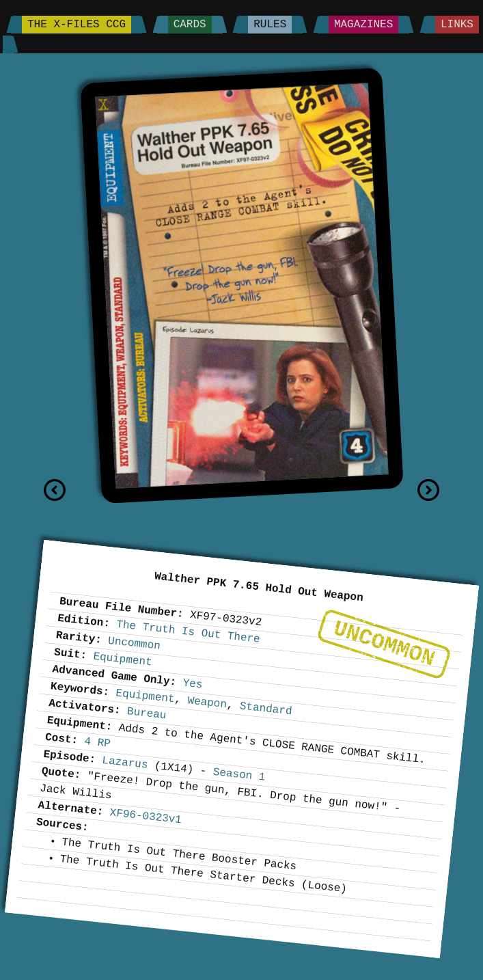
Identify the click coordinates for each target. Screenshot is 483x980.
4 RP (97, 743)
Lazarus (125, 763)
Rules (270, 25)
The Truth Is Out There (188, 632)
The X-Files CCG (77, 25)
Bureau (147, 713)
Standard (266, 709)
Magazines (363, 25)
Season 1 (238, 775)
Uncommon (384, 644)
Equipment (122, 659)
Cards (190, 25)
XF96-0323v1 (145, 816)
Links (457, 25)
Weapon (207, 703)
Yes (192, 684)
